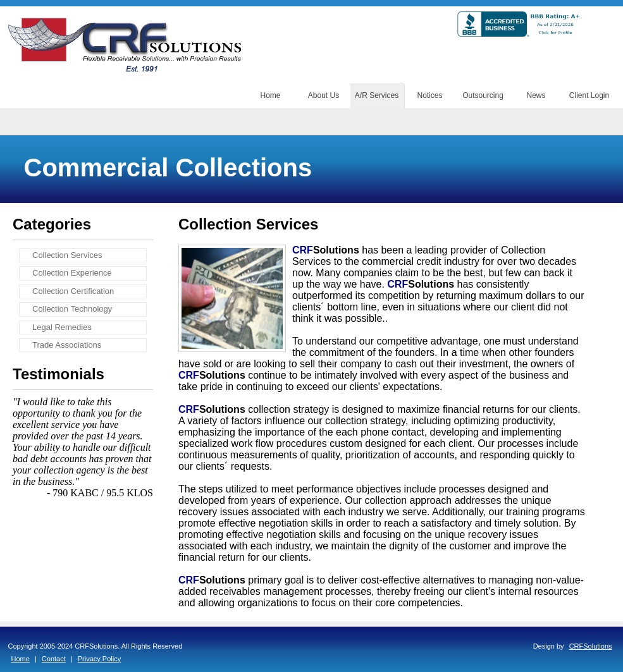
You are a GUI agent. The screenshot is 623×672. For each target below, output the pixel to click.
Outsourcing (483, 95)
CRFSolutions (591, 646)
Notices (429, 95)
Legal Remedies (62, 327)
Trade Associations (67, 345)
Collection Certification (73, 291)
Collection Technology (72, 309)
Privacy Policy (99, 659)
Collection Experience (72, 273)
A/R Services (377, 95)
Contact (54, 659)
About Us (324, 95)
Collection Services (67, 255)
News (536, 95)
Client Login (589, 95)
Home (270, 95)
